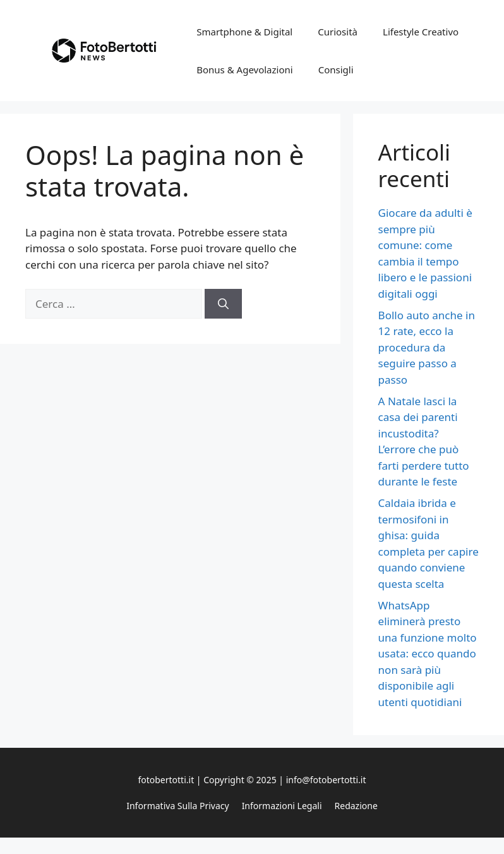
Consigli (336, 70)
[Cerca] (223, 304)
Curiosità (338, 32)
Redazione (356, 806)
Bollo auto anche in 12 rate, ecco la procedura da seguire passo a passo (427, 347)
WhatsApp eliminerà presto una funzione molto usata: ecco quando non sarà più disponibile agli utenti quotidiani (428, 654)
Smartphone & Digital (244, 32)
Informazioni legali (282, 806)
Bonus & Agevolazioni (244, 70)
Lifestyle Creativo (421, 32)
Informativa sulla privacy (177, 806)
